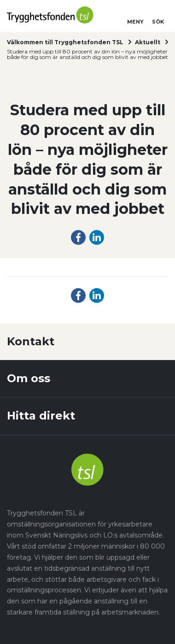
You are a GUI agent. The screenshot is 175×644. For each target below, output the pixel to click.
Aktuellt (148, 42)
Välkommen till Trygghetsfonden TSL (65, 42)
